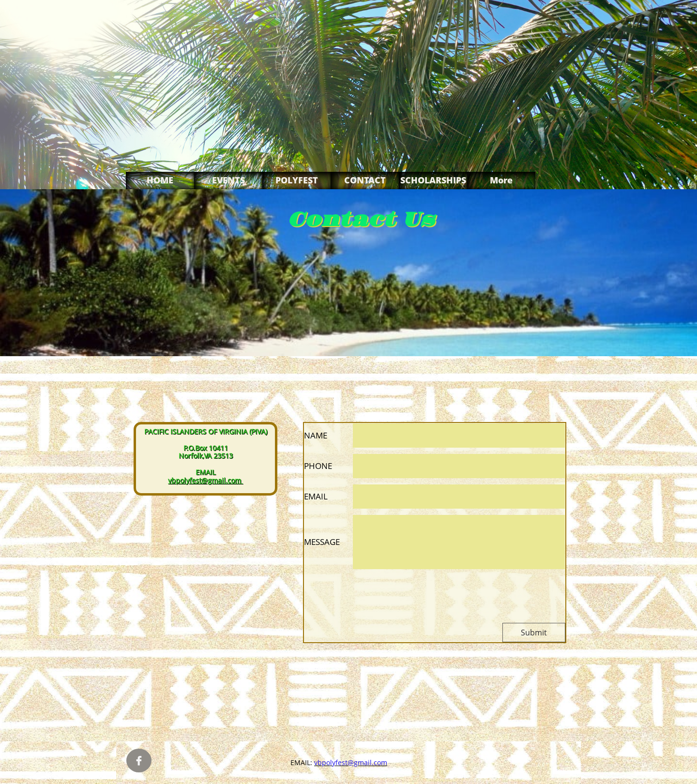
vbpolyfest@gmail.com (205, 480)
